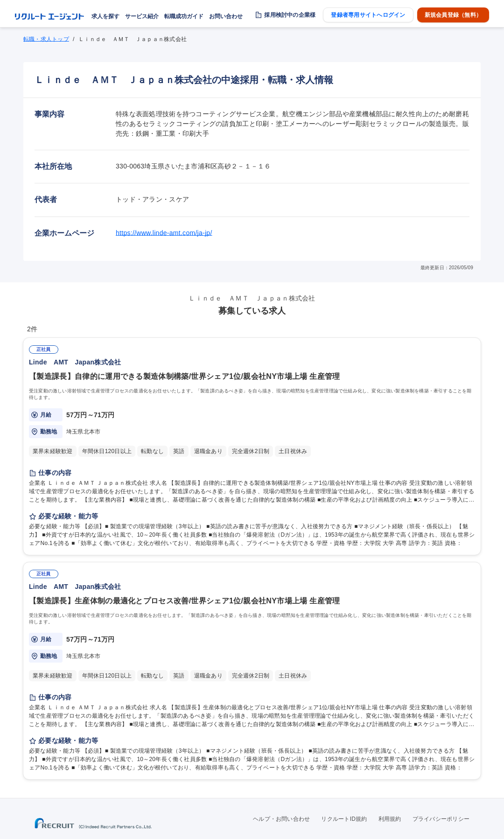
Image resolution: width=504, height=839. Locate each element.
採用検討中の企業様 (290, 15)
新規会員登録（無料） (453, 15)
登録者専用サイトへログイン (368, 15)
